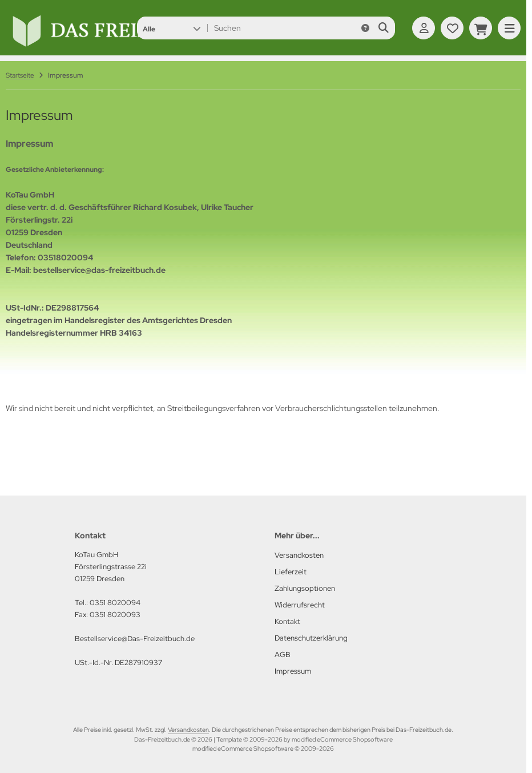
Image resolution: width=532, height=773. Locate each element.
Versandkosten (188, 730)
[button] (172, 28)
